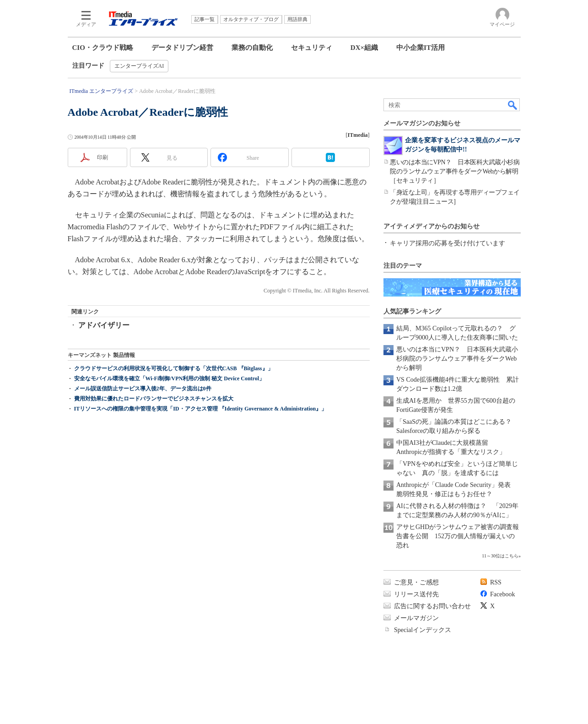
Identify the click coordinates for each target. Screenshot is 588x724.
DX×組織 (364, 48)
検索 (513, 105)
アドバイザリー (104, 325)
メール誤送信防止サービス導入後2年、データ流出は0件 (143, 389)
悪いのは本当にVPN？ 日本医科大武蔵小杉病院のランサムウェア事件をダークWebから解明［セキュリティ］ (455, 171)
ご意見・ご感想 (416, 582)
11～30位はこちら (500, 556)
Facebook (502, 594)
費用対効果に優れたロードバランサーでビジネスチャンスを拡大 (154, 399)
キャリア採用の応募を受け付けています (448, 243)
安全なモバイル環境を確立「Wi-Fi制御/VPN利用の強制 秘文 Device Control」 (170, 378)
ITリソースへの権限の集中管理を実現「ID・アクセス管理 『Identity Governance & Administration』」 (201, 409)
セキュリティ (312, 48)
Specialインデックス (423, 630)
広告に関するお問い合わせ (432, 606)
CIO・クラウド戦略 (103, 48)
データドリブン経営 (182, 48)
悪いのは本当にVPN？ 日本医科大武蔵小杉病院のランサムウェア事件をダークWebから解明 (457, 359)
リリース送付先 (416, 594)
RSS (496, 582)
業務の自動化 (252, 48)
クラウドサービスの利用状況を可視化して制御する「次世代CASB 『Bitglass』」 (174, 368)
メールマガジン (416, 618)
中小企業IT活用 (421, 48)
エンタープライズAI (139, 66)
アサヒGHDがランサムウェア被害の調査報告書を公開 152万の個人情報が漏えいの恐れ (458, 536)
